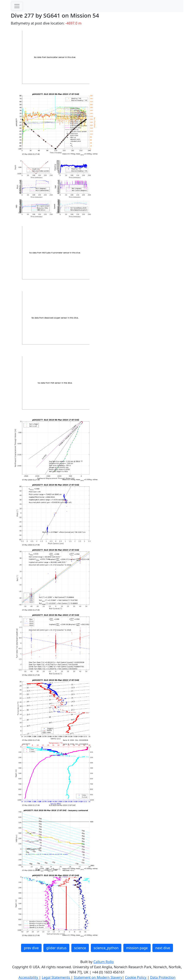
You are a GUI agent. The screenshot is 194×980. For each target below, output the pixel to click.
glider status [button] (56, 948)
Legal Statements (56, 977)
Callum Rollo (104, 962)
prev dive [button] (31, 948)
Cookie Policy (136, 977)
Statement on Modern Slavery (98, 977)
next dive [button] (163, 948)
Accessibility (29, 977)
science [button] (80, 948)
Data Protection (163, 977)
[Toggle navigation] (17, 6)
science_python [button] (106, 948)
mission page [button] (137, 948)
